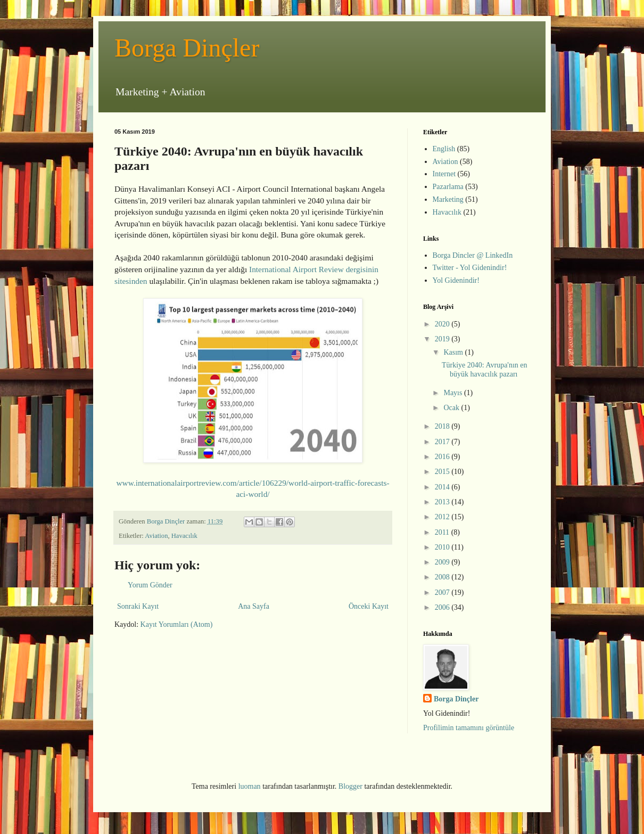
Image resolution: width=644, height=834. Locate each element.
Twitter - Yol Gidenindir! (470, 268)
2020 (443, 324)
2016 (443, 457)
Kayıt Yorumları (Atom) (177, 624)
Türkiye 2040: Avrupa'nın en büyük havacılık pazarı (485, 370)
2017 (443, 442)
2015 (443, 472)
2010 (443, 547)
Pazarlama (448, 187)
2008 (443, 577)
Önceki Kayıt (369, 606)
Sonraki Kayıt (138, 606)
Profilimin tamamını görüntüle (469, 728)
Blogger (350, 786)
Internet (444, 174)
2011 (443, 532)
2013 (443, 502)
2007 (443, 592)
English (444, 149)
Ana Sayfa (254, 606)
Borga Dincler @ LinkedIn (473, 255)
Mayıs (454, 393)
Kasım (454, 352)
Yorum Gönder (150, 585)
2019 (443, 339)
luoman (250, 786)
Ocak (452, 408)
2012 (443, 517)
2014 (443, 487)
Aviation (156, 536)
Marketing (448, 199)
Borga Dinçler (187, 48)
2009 (443, 562)
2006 (443, 607)
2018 (443, 426)
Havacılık (184, 536)
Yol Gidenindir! (456, 280)
